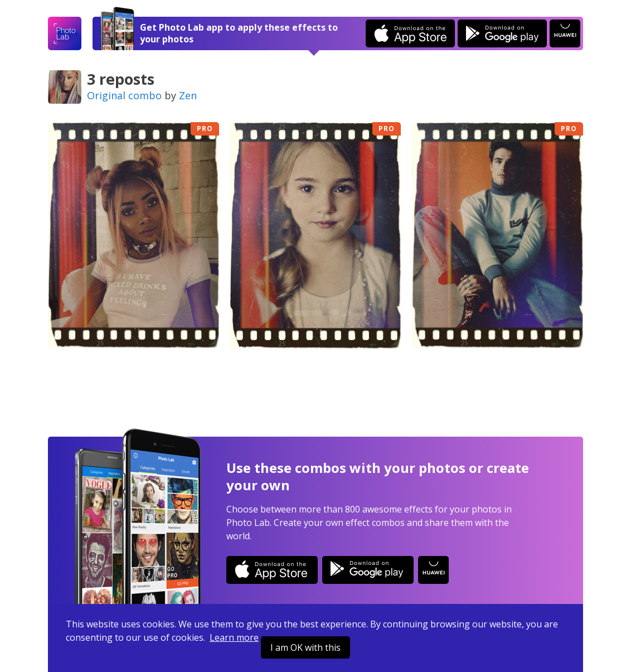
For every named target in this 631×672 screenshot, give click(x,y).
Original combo (124, 95)
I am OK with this (305, 647)
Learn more (234, 637)
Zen (188, 95)
